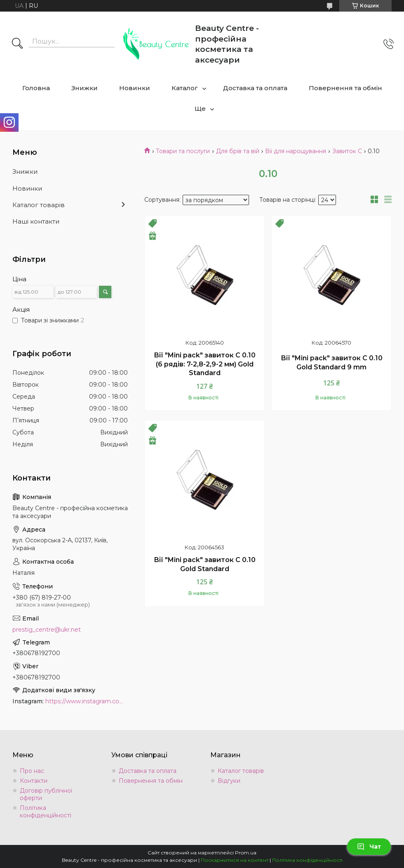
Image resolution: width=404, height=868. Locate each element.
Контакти (34, 781)
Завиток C (347, 151)
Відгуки (229, 781)
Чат (369, 847)
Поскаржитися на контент (235, 860)
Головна (36, 88)
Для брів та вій (238, 151)
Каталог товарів (39, 205)
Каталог (185, 88)
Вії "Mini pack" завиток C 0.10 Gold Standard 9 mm (332, 363)
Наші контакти (36, 221)
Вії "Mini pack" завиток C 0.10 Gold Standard (205, 564)
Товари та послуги (183, 151)
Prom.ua (246, 853)
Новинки (135, 88)
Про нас (32, 771)
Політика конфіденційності (46, 812)
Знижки (85, 88)
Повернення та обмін (345, 88)
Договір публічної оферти (46, 794)
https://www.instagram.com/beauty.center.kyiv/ (87, 701)
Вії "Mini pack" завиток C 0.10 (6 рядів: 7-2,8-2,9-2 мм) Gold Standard (205, 364)
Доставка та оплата (255, 88)
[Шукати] (17, 44)
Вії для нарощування (296, 151)
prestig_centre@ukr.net (47, 630)
